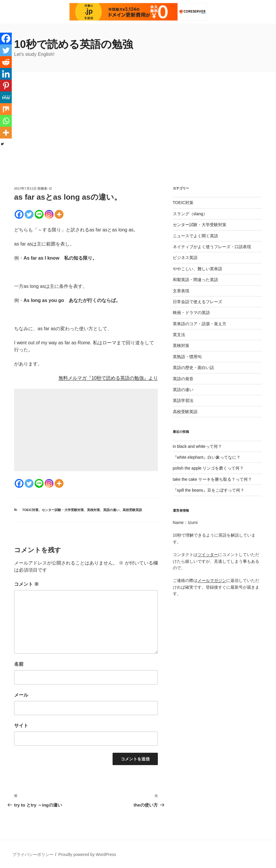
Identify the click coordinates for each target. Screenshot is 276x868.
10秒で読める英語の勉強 (73, 44)
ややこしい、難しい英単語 (198, 269)
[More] (59, 214)
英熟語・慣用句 (187, 357)
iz (51, 188)
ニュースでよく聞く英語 (195, 236)
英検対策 (93, 510)
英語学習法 (183, 400)
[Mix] (6, 109)
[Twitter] (29, 214)
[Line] (39, 214)
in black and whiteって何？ (197, 446)
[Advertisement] (138, 142)
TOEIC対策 (30, 510)
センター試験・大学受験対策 (63, 510)
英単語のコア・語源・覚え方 (200, 324)
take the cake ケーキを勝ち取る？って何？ (212, 479)
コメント (26, 584)
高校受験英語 (132, 510)
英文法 (179, 335)
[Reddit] (6, 62)
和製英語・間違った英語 (195, 280)
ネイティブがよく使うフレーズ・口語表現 (212, 247)
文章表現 (181, 291)
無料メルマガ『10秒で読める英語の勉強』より (108, 378)
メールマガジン (212, 580)
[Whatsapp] (6, 121)
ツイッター (208, 555)
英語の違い (111, 510)
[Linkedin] (6, 74)
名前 (19, 664)
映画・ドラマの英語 (191, 313)
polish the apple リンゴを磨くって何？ (208, 468)
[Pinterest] (6, 86)
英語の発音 (183, 379)
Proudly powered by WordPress (87, 854)
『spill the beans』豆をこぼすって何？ (209, 490)
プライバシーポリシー (33, 854)
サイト (21, 726)
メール (21, 695)
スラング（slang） (190, 214)
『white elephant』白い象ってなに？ (207, 457)
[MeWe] (6, 97)
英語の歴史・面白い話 (193, 368)
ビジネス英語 (185, 258)
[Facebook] (19, 214)
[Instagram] (49, 214)
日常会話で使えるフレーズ (198, 302)
